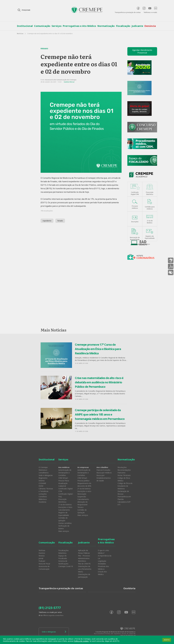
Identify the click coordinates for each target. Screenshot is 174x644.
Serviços (57, 26)
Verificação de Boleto (64, 527)
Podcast (42, 561)
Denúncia (150, 26)
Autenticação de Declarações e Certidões (65, 473)
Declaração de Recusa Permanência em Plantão (124, 495)
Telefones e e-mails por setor (50, 612)
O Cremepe (43, 467)
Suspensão (82, 497)
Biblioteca (43, 499)
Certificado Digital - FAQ (66, 495)
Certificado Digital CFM (65, 490)
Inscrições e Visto (65, 507)
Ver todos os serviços (142, 244)
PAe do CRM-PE (84, 564)
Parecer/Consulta (103, 470)
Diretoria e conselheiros (44, 471)
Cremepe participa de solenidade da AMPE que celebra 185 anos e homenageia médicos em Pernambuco (100, 414)
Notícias (20, 34)
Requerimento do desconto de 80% (84, 485)
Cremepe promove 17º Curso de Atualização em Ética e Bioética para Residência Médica (98, 349)
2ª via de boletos (84, 489)
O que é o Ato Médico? (103, 552)
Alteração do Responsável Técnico (83, 505)
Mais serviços (64, 531)
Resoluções (122, 467)
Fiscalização (123, 26)
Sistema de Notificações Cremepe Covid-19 (66, 564)
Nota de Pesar (44, 564)
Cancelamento (64, 510)
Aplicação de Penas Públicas (84, 552)
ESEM (41, 486)
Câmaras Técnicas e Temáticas (46, 490)
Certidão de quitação (63, 519)
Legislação (102, 561)
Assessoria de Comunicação (44, 568)
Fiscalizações (63, 550)
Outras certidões (65, 523)
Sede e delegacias (46, 475)
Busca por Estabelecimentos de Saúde (104, 478)
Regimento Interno (43, 479)
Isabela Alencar (69, 82)
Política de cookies (81, 641)
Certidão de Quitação (82, 511)
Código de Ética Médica (124, 479)
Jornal (41, 558)
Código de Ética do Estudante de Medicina (125, 486)
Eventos (42, 553)
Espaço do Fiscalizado (63, 557)
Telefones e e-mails (150, 12)
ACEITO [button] (167, 640)
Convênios (43, 497)
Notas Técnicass (124, 475)
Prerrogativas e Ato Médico (79, 26)
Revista (42, 556)
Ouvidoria (42, 502)
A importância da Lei (105, 557)
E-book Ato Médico (102, 573)
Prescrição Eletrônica (62, 501)
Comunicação (42, 26)
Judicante (137, 26)
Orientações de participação (84, 576)
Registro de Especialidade (64, 514)
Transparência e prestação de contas (128, 12)
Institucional (25, 26)
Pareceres (121, 473)
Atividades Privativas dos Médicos (103, 566)
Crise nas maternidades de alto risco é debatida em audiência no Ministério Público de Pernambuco (99, 382)
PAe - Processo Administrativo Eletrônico (84, 558)
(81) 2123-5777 (50, 608)
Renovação (82, 494)
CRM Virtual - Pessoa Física (64, 479)
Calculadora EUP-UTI (124, 503)
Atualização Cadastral (63, 485)
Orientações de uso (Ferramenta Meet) (85, 569)
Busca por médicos (104, 473)
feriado (60, 221)
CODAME (42, 483)
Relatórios (62, 553)
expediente (47, 221)
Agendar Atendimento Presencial (142, 51)
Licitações (43, 494)
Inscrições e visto (84, 491)
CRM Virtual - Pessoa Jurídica (83, 479)
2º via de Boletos (65, 505)
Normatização (106, 26)
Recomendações (124, 470)
